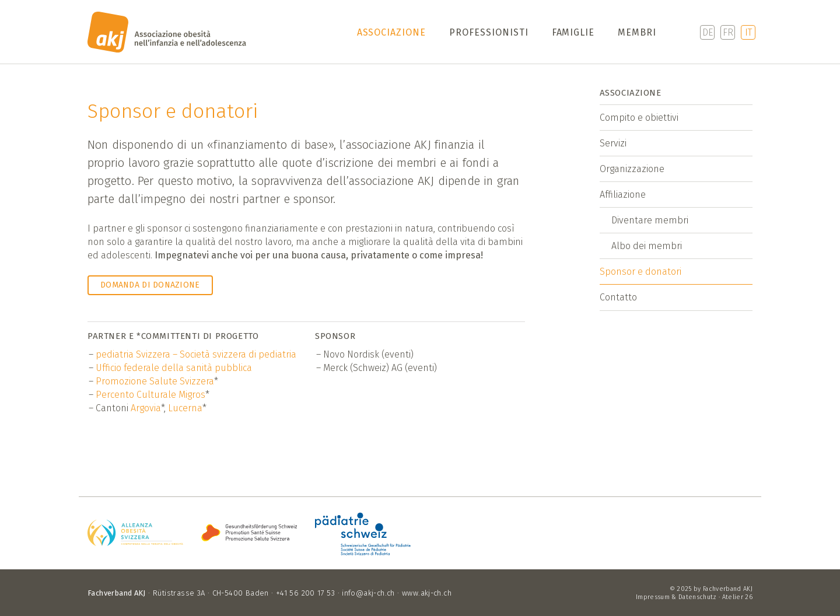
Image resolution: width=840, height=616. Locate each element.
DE (708, 32)
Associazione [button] (392, 32)
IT (748, 32)
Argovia (146, 408)
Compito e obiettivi (639, 118)
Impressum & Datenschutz (676, 597)
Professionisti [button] (489, 32)
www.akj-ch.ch (427, 593)
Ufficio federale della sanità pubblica (174, 368)
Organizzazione (632, 169)
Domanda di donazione (150, 285)
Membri (637, 32)
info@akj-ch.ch (368, 593)
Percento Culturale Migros (150, 395)
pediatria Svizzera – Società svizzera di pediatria (196, 354)
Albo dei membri (647, 246)
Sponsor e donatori (640, 272)
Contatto (618, 297)
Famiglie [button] (573, 32)
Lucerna (185, 408)
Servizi (613, 143)
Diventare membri (650, 220)
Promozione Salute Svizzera (155, 381)
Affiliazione (623, 195)
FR (728, 32)
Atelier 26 (737, 597)
